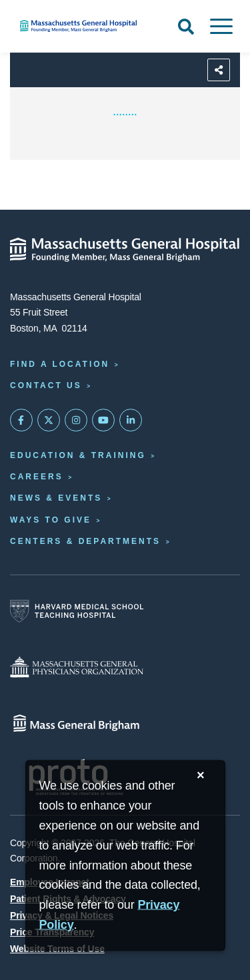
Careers (37, 477)
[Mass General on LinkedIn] (131, 420)
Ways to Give (51, 520)
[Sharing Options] (219, 70)
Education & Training (78, 455)
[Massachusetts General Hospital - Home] (125, 250)
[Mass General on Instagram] (76, 420)
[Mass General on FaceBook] (21, 420)
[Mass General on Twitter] (49, 420)
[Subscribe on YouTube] (103, 420)
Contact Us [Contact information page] (46, 385)
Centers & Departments (85, 541)
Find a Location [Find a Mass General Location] (60, 364)
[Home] (83, 26)
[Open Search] (186, 27)
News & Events (56, 498)
